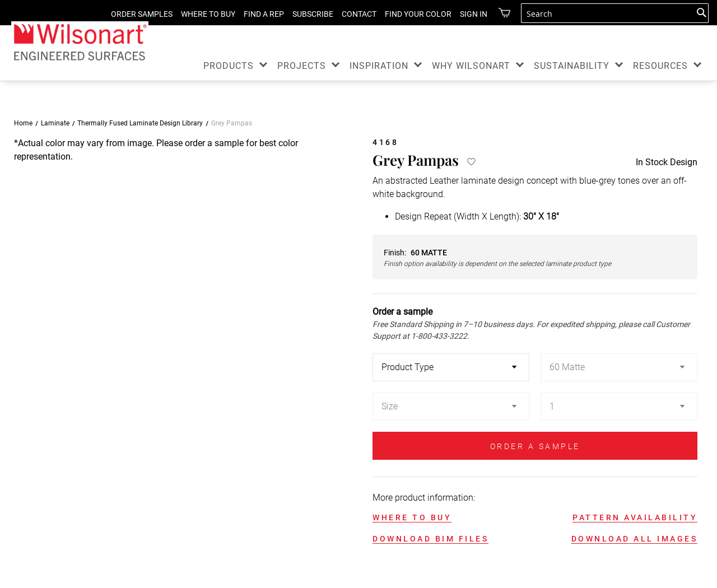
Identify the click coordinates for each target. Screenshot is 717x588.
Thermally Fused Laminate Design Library (140, 123)
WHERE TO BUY (208, 14)
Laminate (55, 123)
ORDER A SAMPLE (535, 446)
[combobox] (615, 13)
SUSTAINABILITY (572, 66)
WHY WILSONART (471, 66)
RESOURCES (660, 66)
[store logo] (80, 42)
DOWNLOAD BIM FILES (430, 539)
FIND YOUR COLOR (418, 14)
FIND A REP (264, 14)
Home (23, 123)
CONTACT (359, 14)
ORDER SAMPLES (142, 14)
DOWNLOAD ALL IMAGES (635, 539)
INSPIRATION (379, 66)
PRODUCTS (229, 66)
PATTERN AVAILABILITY (635, 517)
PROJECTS (302, 66)
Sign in (474, 14)
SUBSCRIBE (313, 14)
